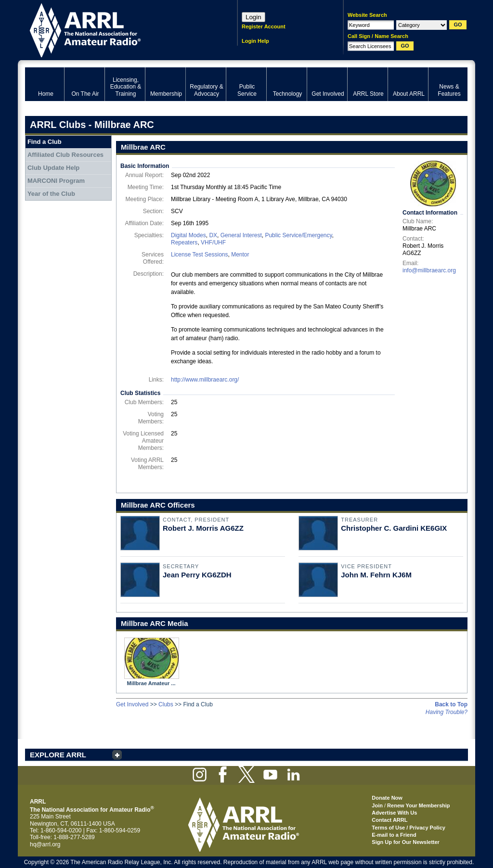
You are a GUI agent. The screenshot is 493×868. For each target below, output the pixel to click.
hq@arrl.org (45, 844)
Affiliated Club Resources (65, 155)
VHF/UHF (213, 243)
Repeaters (184, 243)
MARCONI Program (56, 181)
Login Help (255, 41)
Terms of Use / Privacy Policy (409, 828)
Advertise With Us (394, 813)
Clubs (166, 704)
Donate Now (387, 798)
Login (253, 17)
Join (377, 805)
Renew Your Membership (418, 805)
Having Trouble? (447, 712)
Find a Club (45, 142)
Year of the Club (51, 194)
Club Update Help (53, 168)
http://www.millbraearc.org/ (205, 380)
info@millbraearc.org (429, 270)
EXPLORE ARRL (58, 755)
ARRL (119, 29)
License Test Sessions (200, 255)
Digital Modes (188, 235)
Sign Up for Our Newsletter (406, 842)
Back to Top (451, 704)
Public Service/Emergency (298, 235)
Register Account (264, 26)
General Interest (241, 235)
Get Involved (132, 704)
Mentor (240, 255)
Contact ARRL (389, 820)
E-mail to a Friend (394, 835)
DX (213, 235)
